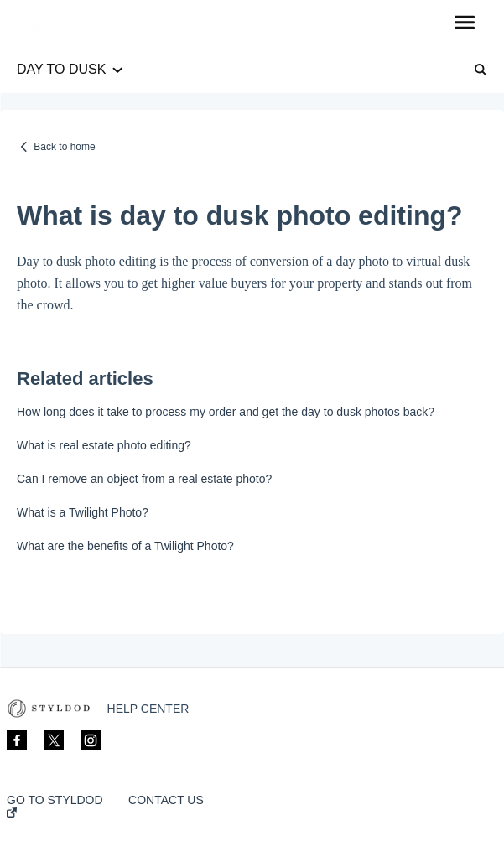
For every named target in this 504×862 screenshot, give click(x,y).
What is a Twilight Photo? (83, 512)
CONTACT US (166, 800)
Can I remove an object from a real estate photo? (144, 479)
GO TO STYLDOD (55, 805)
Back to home (64, 147)
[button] (464, 23)
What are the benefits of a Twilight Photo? (125, 546)
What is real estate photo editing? (104, 445)
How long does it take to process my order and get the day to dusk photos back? (226, 412)
